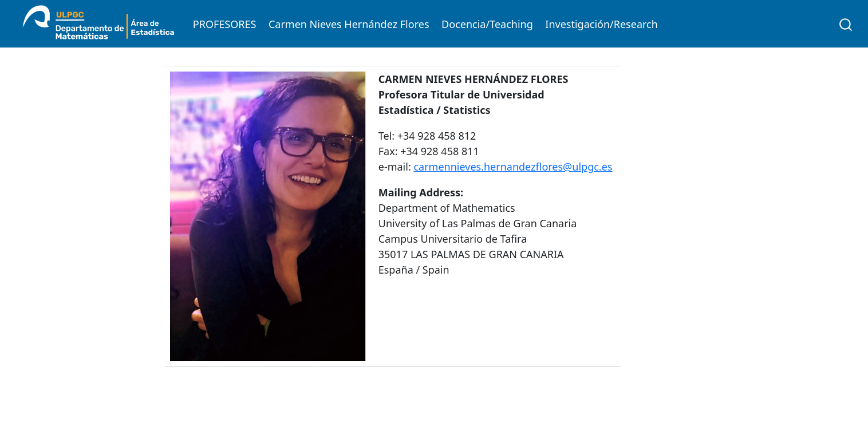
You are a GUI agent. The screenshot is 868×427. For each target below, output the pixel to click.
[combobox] (846, 23)
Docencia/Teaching (487, 24)
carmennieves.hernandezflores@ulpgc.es (513, 167)
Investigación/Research (601, 24)
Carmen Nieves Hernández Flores (349, 24)
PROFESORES (225, 24)
